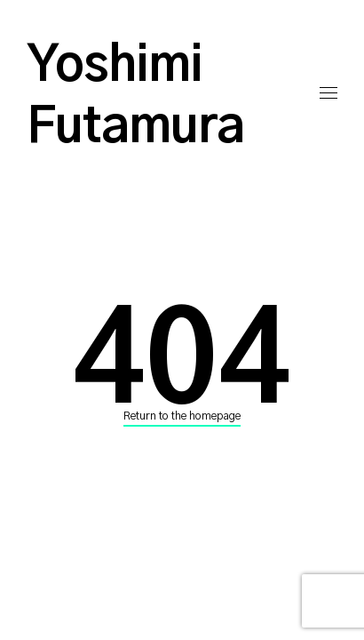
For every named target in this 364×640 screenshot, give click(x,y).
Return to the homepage (182, 416)
